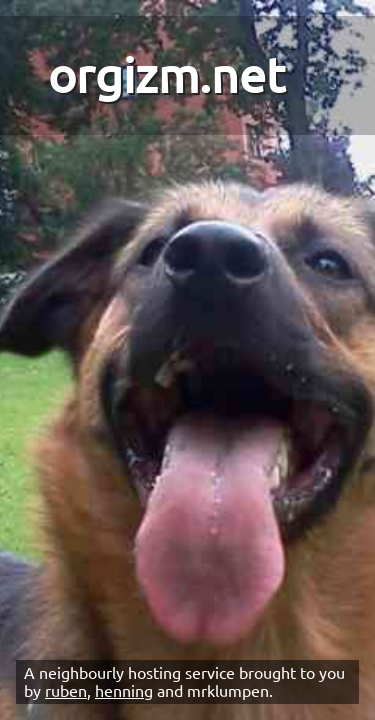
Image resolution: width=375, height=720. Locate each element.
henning (124, 691)
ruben (66, 691)
